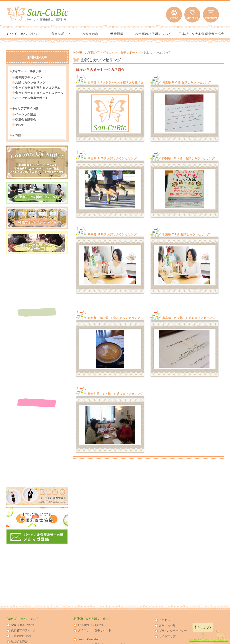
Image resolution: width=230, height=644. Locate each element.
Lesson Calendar (88, 639)
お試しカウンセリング (30, 82)
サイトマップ (167, 636)
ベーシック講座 (26, 114)
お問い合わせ (167, 625)
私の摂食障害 (19, 641)
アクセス (164, 620)
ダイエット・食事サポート (120, 52)
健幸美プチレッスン (29, 77)
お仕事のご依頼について (93, 625)
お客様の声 (92, 52)
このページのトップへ (206, 631)
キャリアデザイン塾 (25, 108)
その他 (20, 124)
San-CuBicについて (23, 625)
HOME (78, 52)
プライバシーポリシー (173, 631)
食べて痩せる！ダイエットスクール (39, 93)
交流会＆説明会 (26, 119)
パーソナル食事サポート (32, 98)
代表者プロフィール (23, 630)
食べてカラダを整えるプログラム (38, 87)
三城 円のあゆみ (21, 636)
